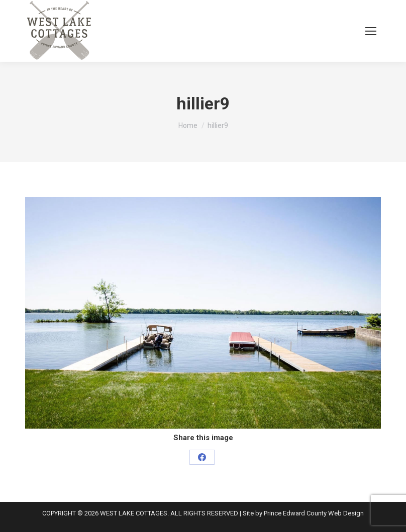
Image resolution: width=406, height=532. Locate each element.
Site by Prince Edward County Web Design (303, 513)
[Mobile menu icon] (371, 31)
